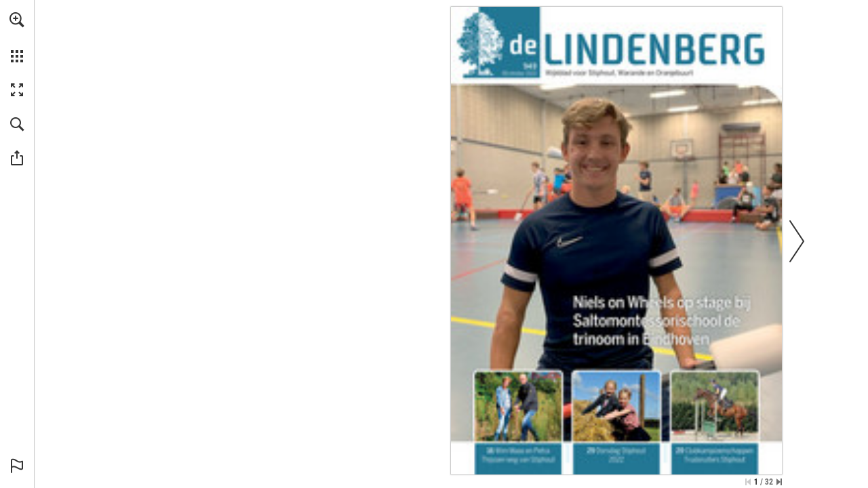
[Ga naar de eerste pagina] (748, 482)
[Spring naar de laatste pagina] (779, 482)
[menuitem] (17, 37)
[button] (17, 20)
